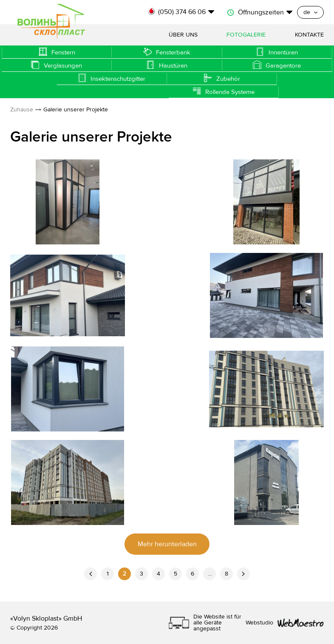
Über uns (183, 35)
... (210, 574)
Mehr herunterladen (167, 544)
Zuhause (22, 110)
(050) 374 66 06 (182, 12)
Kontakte (309, 35)
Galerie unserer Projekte (76, 110)
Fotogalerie (246, 35)
